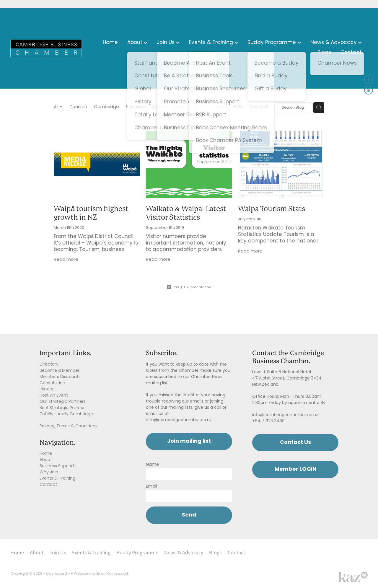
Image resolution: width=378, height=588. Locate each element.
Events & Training (214, 43)
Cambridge (106, 107)
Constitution (52, 383)
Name (153, 465)
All (57, 107)
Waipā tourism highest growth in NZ (91, 213)
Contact (351, 53)
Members (216, 107)
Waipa (159, 107)
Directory (49, 365)
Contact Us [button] (295, 443)
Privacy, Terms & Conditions (69, 426)
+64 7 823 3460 (268, 421)
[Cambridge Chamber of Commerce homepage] (46, 48)
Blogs (324, 53)
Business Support (57, 466)
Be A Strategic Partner (62, 408)
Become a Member (60, 371)
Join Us (168, 43)
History (47, 389)
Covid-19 (259, 107)
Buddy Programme (274, 43)
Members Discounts (60, 377)
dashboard (57, 574)
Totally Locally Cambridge (66, 414)
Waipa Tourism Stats (272, 209)
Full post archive (198, 287)
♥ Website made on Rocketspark (100, 574)
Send (189, 515)
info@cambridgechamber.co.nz (285, 415)
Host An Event (54, 396)
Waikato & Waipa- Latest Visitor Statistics (186, 213)
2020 (238, 107)
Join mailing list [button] (189, 441)
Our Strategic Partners (63, 402)
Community (185, 107)
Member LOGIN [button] (295, 469)
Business (135, 107)
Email (151, 487)
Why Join (49, 472)
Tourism (78, 107)
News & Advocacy (336, 43)
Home (110, 43)
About (137, 43)
